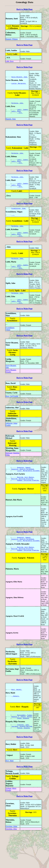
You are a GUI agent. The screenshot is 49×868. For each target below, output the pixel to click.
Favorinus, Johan (11, 830)
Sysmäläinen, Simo (19, 208)
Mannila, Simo (11, 119)
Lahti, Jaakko (23, 109)
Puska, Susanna (23, 722)
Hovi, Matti (10, 764)
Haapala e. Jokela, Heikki (22, 720)
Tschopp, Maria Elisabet (11, 793)
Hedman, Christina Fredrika (28, 485)
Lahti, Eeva (10, 61)
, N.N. (20, 113)
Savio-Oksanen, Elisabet (11, 375)
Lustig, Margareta (19, 84)
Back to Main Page (24, 9)
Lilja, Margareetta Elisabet (29, 474)
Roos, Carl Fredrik (12, 400)
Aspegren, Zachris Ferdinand (23, 472)
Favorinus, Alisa (11, 833)
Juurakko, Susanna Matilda (22, 731)
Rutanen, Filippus (12, 39)
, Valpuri (16, 700)
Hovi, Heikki (17, 693)
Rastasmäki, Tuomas (25, 718)
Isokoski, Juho (23, 729)
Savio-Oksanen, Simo (20, 77)
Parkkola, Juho (18, 103)
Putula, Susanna (24, 732)
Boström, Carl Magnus (26, 481)
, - (13, 215)
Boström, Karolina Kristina (23, 483)
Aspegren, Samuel (24, 470)
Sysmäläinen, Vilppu (10, 332)
